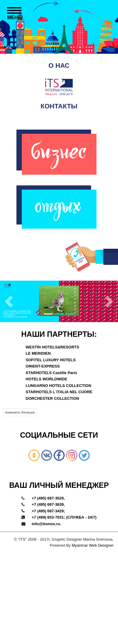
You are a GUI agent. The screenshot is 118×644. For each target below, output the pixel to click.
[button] (9, 301)
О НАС (59, 66)
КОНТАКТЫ (59, 106)
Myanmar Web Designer (93, 545)
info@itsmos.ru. (46, 524)
